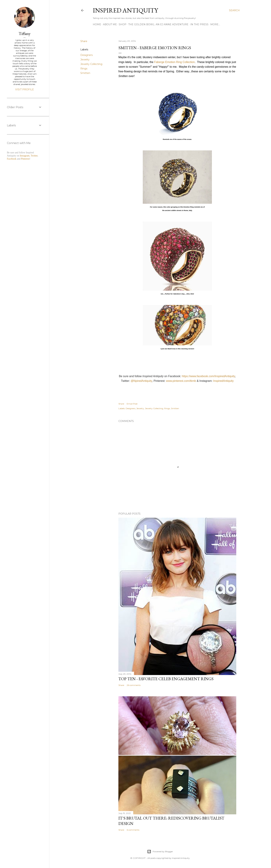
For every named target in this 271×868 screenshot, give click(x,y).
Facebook (12, 159)
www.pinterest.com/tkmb (181, 381)
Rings (84, 69)
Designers (87, 55)
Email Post (132, 404)
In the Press (199, 24)
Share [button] (84, 41)
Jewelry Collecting (91, 64)
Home (97, 24)
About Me (110, 24)
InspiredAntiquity (223, 381)
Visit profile (25, 89)
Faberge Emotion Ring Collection (174, 62)
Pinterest (25, 159)
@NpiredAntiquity (141, 381)
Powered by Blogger (160, 852)
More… (215, 24)
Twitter (34, 156)
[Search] (234, 10)
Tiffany (25, 33)
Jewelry (85, 60)
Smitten (85, 73)
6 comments (133, 830)
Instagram (25, 156)
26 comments (134, 685)
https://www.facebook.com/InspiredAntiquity (208, 376)
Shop (123, 24)
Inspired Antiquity (125, 10)
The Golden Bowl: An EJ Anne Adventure (158, 24)
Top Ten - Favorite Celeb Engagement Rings (166, 679)
